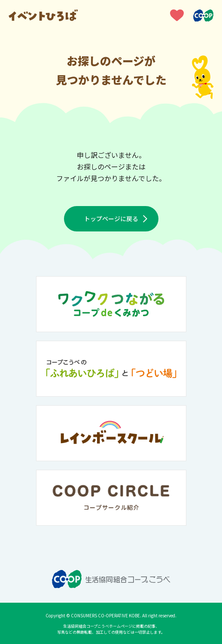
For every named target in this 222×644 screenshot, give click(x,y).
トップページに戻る (111, 219)
